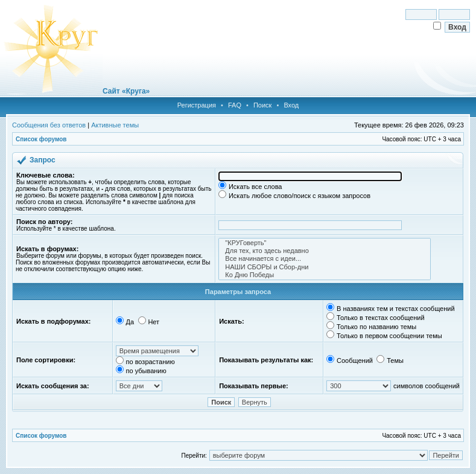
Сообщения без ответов (49, 125)
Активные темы (115, 125)
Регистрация (197, 105)
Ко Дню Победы (325, 275)
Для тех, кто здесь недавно (325, 251)
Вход (291, 105)
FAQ (235, 105)
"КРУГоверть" (325, 243)
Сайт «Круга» (126, 91)
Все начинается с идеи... (325, 259)
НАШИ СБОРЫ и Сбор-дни (325, 267)
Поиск (262, 105)
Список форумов (41, 139)
